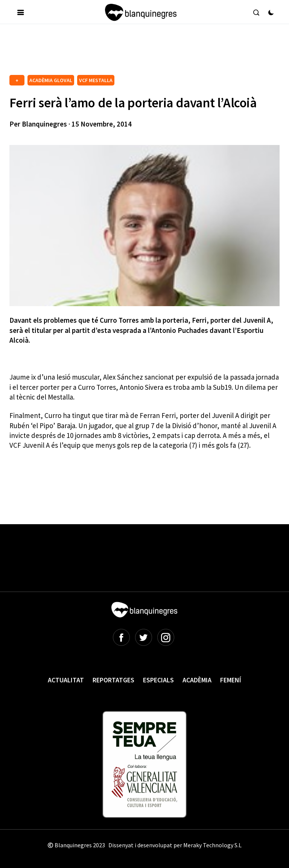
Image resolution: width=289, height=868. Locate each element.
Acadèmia (197, 680)
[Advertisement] (146, 52)
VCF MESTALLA (96, 80)
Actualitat (66, 680)
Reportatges (113, 680)
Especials (158, 680)
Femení (231, 680)
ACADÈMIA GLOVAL (51, 80)
